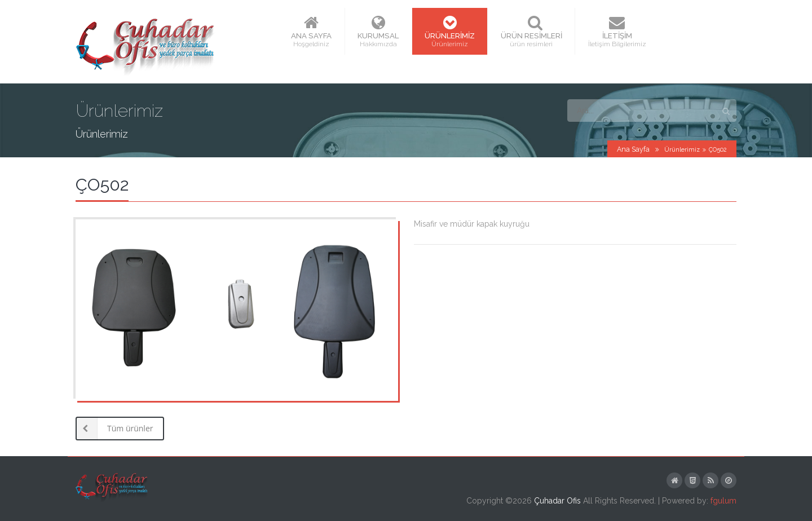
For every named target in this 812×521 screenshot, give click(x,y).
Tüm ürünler (114, 429)
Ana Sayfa (633, 149)
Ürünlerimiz (682, 150)
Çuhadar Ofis (557, 501)
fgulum (723, 501)
